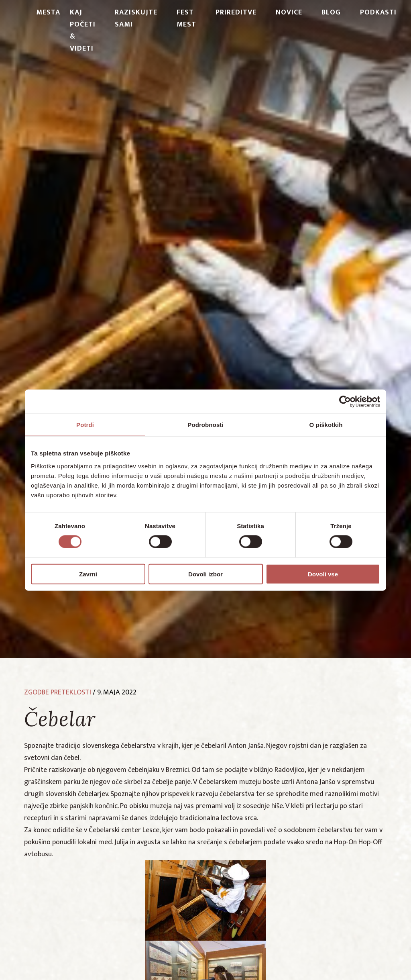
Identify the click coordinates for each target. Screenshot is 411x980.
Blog (331, 12)
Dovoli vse (323, 574)
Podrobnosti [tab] (205, 425)
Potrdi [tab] (85, 425)
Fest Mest (186, 18)
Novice (289, 12)
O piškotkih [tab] (326, 425)
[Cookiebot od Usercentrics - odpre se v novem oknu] (345, 402)
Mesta (48, 12)
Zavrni (88, 574)
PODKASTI (378, 12)
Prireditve (236, 12)
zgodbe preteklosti (58, 692)
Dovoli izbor (205, 574)
